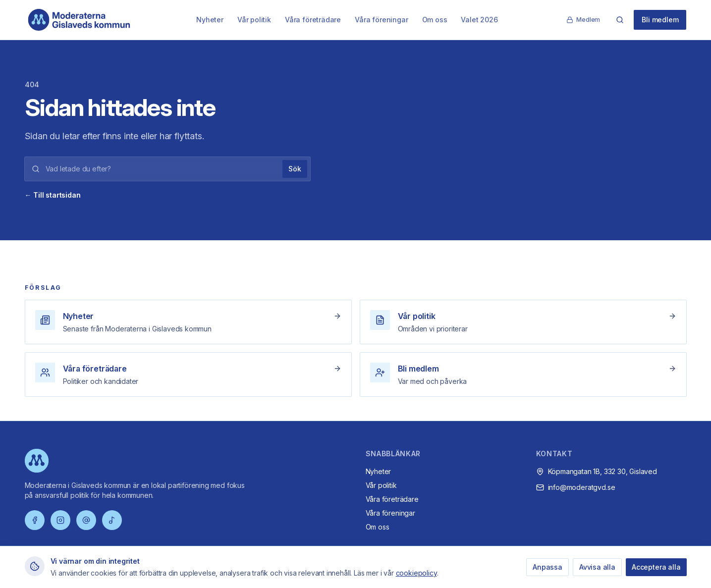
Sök (295, 169)
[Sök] (620, 20)
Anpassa (547, 567)
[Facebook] (35, 520)
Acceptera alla (656, 567)
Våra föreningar (381, 20)
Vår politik (254, 20)
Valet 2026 (479, 20)
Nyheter (210, 20)
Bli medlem (660, 20)
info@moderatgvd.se (582, 487)
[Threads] (86, 520)
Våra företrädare (313, 20)
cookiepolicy (416, 573)
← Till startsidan (53, 195)
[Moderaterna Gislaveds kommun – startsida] (79, 20)
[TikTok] (112, 520)
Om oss (435, 20)
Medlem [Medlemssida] (583, 20)
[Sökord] (161, 169)
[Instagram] (60, 520)
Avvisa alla (597, 567)
